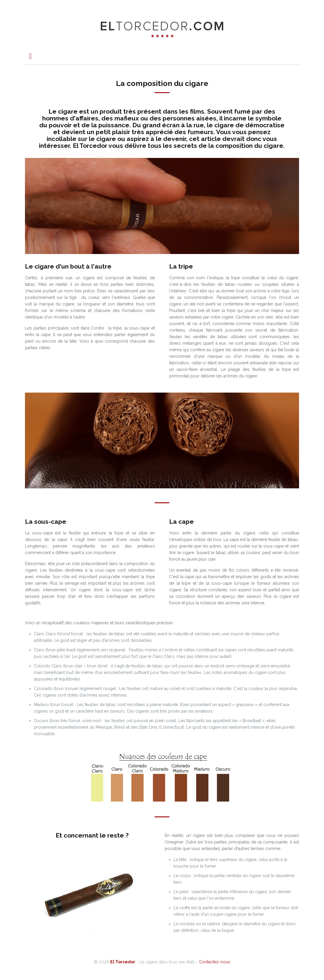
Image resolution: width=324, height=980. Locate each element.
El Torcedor (123, 962)
